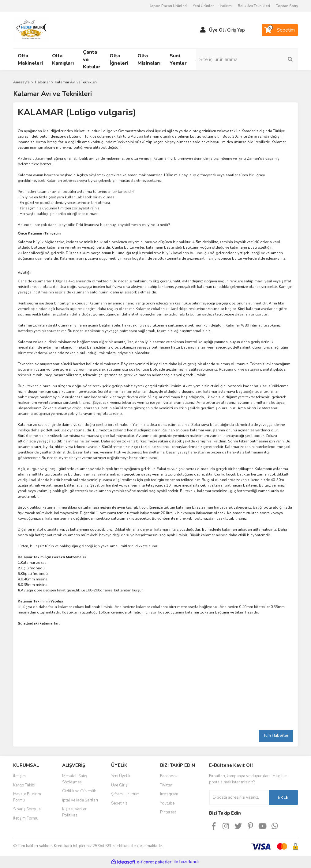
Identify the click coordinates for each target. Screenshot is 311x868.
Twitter (166, 785)
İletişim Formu (26, 818)
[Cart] (280, 30)
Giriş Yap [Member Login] (236, 30)
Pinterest (168, 812)
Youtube (167, 803)
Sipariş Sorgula (27, 809)
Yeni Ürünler (203, 6)
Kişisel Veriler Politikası (74, 812)
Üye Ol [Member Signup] (217, 30)
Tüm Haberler (276, 736)
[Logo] (31, 30)
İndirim (226, 6)
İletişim (19, 776)
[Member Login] (203, 30)
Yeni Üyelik (121, 776)
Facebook (169, 776)
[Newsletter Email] (239, 797)
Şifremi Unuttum (125, 794)
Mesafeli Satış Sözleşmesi (75, 779)
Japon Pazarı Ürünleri (168, 6)
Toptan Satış (287, 6)
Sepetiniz (119, 803)
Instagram (169, 794)
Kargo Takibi (24, 785)
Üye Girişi (120, 785)
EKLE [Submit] (283, 797)
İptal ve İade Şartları (80, 800)
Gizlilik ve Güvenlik (79, 791)
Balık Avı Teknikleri (254, 6)
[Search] (266, 59)
